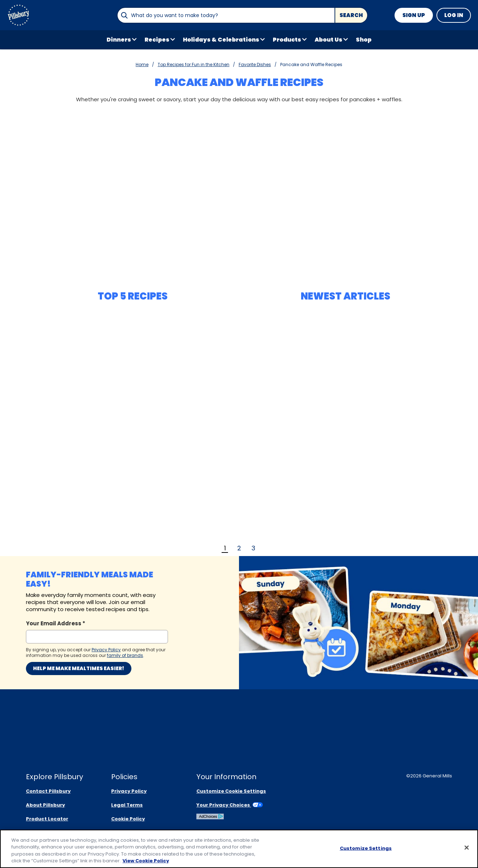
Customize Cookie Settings (231, 791)
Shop (364, 40)
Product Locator (47, 819)
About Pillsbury (45, 805)
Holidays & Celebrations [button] (221, 40)
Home (142, 64)
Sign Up (414, 15)
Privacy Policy (129, 791)
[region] (239, 849)
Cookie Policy (128, 819)
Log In (454, 15)
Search (351, 15)
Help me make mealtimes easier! (79, 668)
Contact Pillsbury (48, 791)
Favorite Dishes (255, 64)
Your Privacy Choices (230, 805)
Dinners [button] (119, 40)
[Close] (467, 847)
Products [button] (287, 40)
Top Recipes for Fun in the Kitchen (194, 64)
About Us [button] (328, 40)
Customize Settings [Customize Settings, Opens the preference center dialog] (366, 848)
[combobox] (226, 15)
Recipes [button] (157, 40)
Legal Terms (127, 805)
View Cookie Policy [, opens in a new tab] (146, 861)
